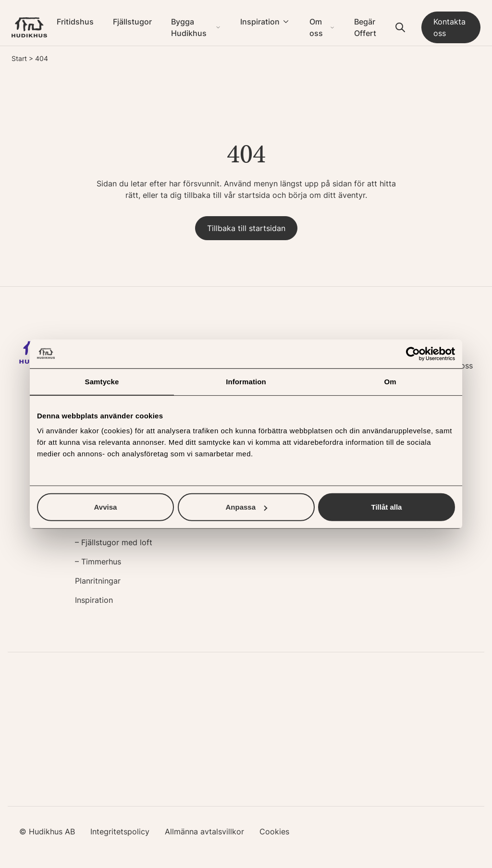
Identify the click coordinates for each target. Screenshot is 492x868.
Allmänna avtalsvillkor (204, 831)
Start (19, 58)
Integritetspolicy (120, 831)
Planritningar (98, 581)
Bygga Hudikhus (189, 27)
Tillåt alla (387, 507)
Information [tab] (246, 381)
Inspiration (260, 22)
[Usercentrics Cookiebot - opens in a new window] (413, 354)
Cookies (274, 831)
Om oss (316, 27)
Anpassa (246, 507)
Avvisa (106, 507)
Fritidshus (75, 22)
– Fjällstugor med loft (114, 542)
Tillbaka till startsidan (246, 228)
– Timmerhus (98, 562)
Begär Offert (365, 27)
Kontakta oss (449, 27)
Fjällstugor (132, 22)
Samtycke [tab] (102, 381)
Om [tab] (390, 381)
